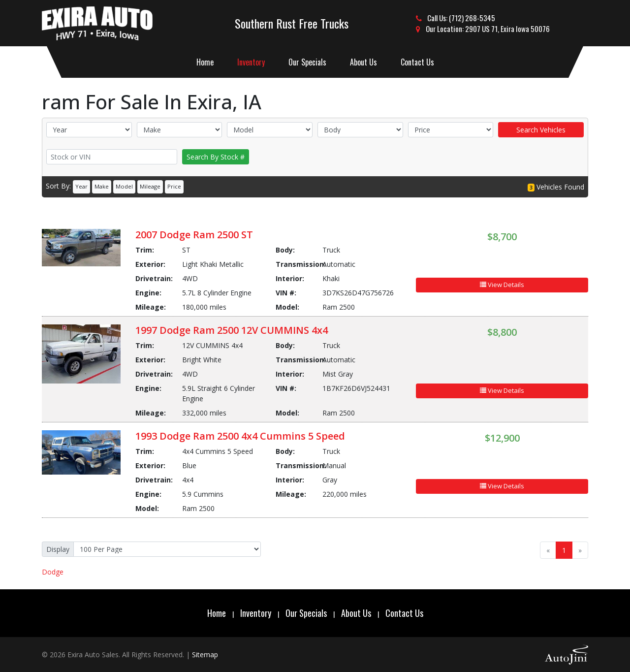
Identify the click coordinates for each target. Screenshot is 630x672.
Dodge (53, 572)
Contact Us (404, 613)
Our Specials (306, 613)
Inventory (256, 613)
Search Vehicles (541, 130)
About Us (356, 613)
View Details (502, 285)
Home (217, 613)
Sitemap (205, 655)
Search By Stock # (216, 157)
